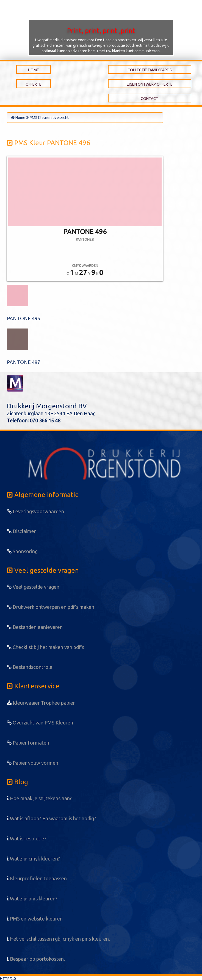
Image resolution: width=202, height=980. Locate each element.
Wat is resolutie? (27, 838)
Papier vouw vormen (33, 763)
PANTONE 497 (23, 362)
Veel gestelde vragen (33, 587)
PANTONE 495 (23, 318)
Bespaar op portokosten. (36, 959)
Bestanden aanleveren (35, 627)
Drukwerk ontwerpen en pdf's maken (51, 607)
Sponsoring (22, 551)
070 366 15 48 (45, 420)
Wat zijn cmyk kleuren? (33, 859)
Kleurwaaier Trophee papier (41, 703)
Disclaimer (21, 531)
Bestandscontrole (30, 667)
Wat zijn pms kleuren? (32, 898)
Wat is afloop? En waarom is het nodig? (52, 818)
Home (18, 118)
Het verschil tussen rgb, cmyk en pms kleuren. (58, 939)
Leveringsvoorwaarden (35, 511)
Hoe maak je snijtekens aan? (39, 798)
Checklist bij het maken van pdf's (45, 647)
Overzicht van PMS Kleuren (40, 723)
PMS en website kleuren (35, 919)
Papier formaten (28, 743)
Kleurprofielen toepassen (37, 878)
